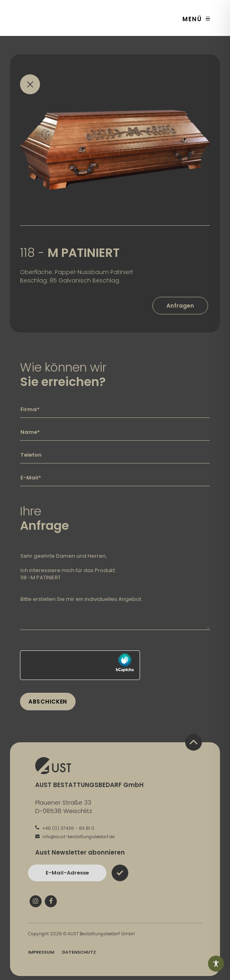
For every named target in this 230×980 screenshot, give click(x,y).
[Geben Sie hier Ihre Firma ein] (115, 409)
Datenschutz (79, 952)
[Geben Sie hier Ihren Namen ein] (115, 432)
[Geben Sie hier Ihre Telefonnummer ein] (115, 455)
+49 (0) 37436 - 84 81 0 (65, 828)
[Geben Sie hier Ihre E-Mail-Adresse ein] (115, 478)
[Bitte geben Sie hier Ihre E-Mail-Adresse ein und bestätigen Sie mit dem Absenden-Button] (67, 873)
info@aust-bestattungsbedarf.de (75, 837)
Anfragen (180, 306)
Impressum (41, 952)
